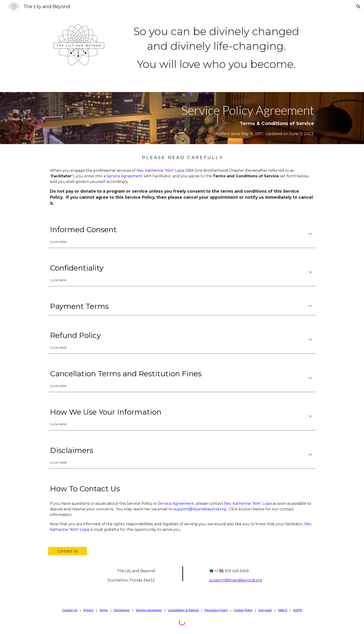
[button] (358, 7)
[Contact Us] (68, 551)
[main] (216, 46)
